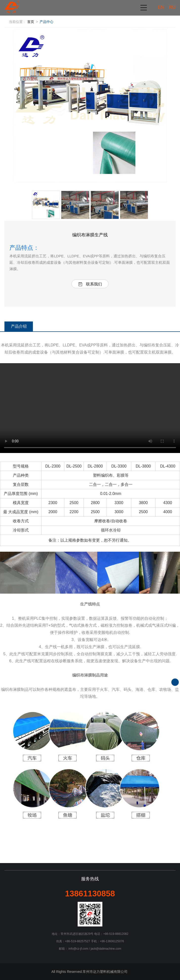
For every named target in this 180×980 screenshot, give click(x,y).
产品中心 (46, 22)
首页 (31, 22)
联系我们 (90, 284)
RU (172, 7)
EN (161, 7)
